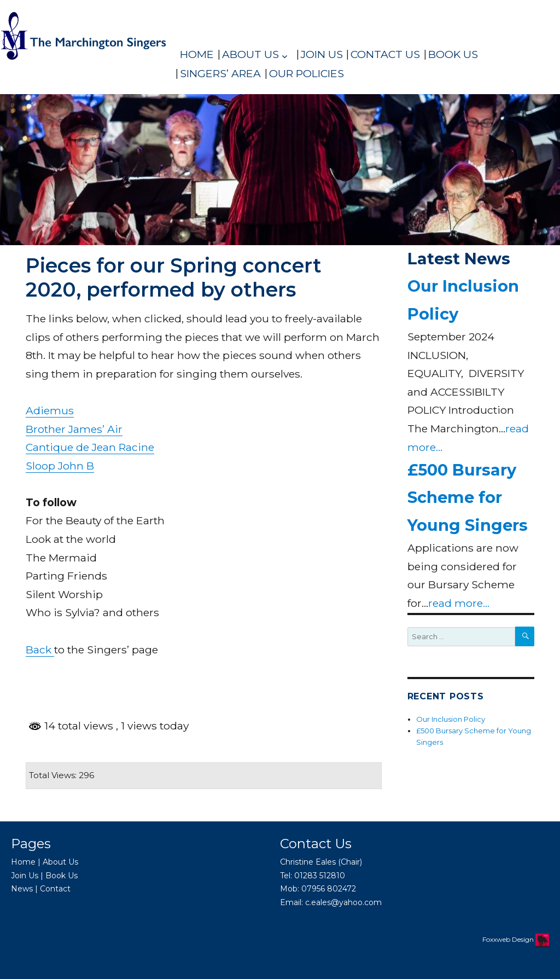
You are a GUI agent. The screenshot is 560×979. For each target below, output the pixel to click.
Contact (55, 889)
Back (40, 650)
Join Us (322, 54)
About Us (250, 54)
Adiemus (50, 410)
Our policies (307, 73)
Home (197, 54)
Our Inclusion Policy (451, 719)
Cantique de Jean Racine (90, 447)
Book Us (453, 54)
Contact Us (385, 54)
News (22, 889)
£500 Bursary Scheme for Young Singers (468, 497)
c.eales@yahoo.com (343, 902)
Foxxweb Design (509, 939)
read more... (459, 603)
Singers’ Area (220, 73)
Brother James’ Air (74, 429)
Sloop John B (60, 466)
